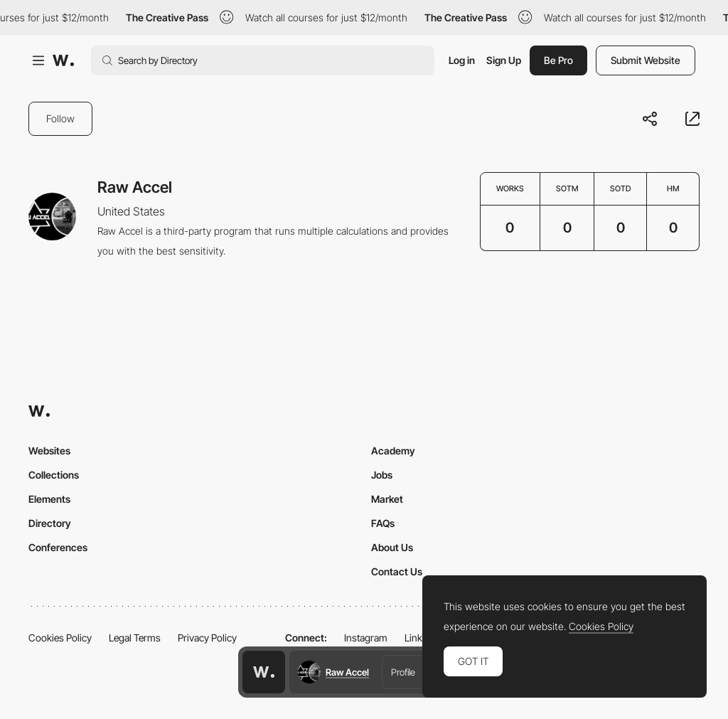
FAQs (383, 523)
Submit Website (646, 60)
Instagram (366, 638)
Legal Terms (135, 638)
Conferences (58, 547)
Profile (403, 672)
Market (387, 499)
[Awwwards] (63, 60)
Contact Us (397, 571)
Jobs (382, 475)
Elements (49, 499)
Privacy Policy (207, 638)
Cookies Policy (60, 638)
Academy (393, 451)
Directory (50, 523)
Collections (54, 475)
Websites (49, 451)
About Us (392, 547)
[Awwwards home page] (264, 672)
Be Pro (558, 60)
